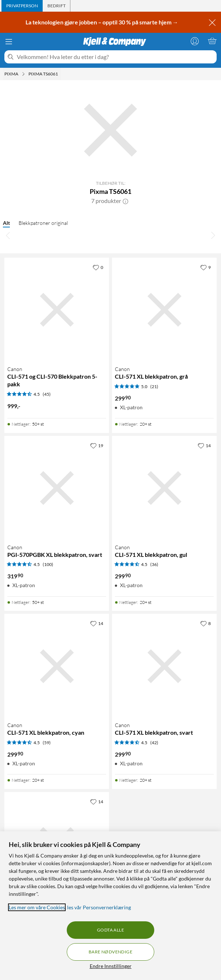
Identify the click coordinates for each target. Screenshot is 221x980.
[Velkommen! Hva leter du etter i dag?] (115, 57)
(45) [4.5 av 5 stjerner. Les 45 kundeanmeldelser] (47, 394)
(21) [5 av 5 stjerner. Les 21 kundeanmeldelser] (154, 386)
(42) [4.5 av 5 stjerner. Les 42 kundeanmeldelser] (154, 743)
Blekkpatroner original (43, 223)
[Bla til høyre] (213, 235)
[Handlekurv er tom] (212, 41)
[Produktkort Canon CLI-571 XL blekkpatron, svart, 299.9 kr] (164, 666)
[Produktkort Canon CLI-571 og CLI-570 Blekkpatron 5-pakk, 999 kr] (57, 310)
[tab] (22, 6)
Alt (6, 223)
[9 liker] (206, 267)
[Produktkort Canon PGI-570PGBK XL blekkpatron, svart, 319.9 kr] (57, 488)
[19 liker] (97, 445)
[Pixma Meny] (23, 74)
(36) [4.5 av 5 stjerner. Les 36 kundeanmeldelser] (154, 564)
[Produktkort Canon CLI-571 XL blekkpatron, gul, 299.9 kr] (164, 488)
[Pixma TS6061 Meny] (60, 74)
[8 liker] (206, 623)
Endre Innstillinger (111, 966)
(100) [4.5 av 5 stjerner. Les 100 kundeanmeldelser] (48, 564)
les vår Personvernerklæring (99, 907)
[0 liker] (98, 267)
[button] (125, 201)
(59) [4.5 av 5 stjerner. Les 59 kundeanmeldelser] (47, 743)
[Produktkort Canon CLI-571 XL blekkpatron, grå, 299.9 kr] (164, 310)
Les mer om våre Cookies (37, 907)
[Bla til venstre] (8, 235)
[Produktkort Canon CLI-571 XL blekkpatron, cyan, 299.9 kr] (57, 666)
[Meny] (9, 42)
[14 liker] (204, 445)
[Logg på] (195, 41)
